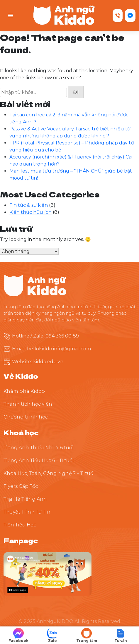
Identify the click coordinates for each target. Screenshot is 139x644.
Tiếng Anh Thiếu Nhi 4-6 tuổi (39, 448)
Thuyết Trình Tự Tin (27, 512)
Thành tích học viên (28, 404)
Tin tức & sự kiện (29, 205)
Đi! (76, 92)
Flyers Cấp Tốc (21, 486)
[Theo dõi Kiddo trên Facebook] (48, 574)
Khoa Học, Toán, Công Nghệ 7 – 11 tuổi (49, 473)
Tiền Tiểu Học (20, 525)
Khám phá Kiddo (24, 391)
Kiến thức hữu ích (30, 212)
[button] (121, 635)
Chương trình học (26, 417)
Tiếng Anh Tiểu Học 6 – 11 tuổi (39, 460)
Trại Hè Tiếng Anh (25, 499)
